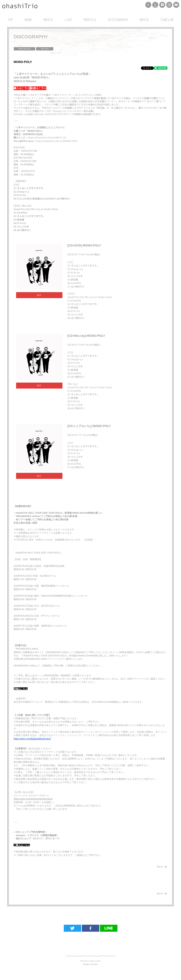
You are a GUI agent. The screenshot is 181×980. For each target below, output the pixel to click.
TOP (10, 20)
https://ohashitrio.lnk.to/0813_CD (47, 137)
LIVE (68, 20)
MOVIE (144, 20)
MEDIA (48, 20)
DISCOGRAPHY (118, 20)
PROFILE (90, 20)
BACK (162, 867)
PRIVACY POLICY (90, 964)
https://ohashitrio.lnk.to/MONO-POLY (57, 141)
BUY (39, 295)
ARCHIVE (45, 49)
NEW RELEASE (24, 49)
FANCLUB (167, 20)
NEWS (28, 20)
